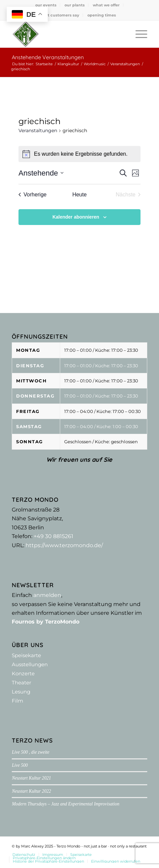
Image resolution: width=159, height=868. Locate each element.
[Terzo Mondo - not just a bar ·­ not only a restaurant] (66, 34)
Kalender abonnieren (76, 217)
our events (46, 5)
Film (17, 701)
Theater (22, 683)
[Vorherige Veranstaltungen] (33, 195)
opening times (102, 15)
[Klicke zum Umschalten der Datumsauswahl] (41, 173)
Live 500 (20, 765)
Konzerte (23, 673)
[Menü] (138, 34)
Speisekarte (26, 655)
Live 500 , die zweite (30, 752)
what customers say (59, 15)
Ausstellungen (30, 664)
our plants (75, 5)
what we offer (106, 5)
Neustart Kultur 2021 (31, 778)
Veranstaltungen (38, 130)
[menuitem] (46, 5)
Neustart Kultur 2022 (31, 791)
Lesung (21, 692)
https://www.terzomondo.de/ (64, 545)
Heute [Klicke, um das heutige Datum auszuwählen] (79, 195)
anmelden (47, 595)
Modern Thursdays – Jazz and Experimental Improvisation (66, 804)
